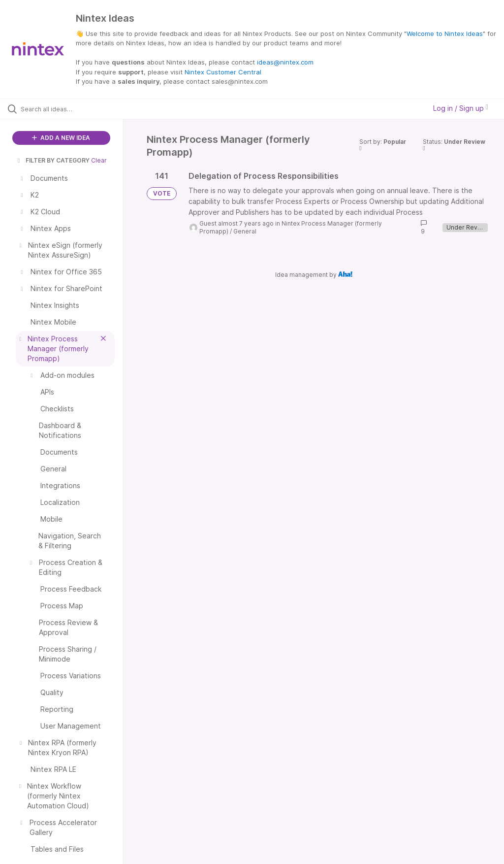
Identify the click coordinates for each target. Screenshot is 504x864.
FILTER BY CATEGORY (53, 160)
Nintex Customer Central (223, 72)
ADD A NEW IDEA (61, 138)
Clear (99, 160)
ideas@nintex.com (285, 62)
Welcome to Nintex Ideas (445, 33)
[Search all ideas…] (66, 109)
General (245, 231)
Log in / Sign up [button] (461, 108)
